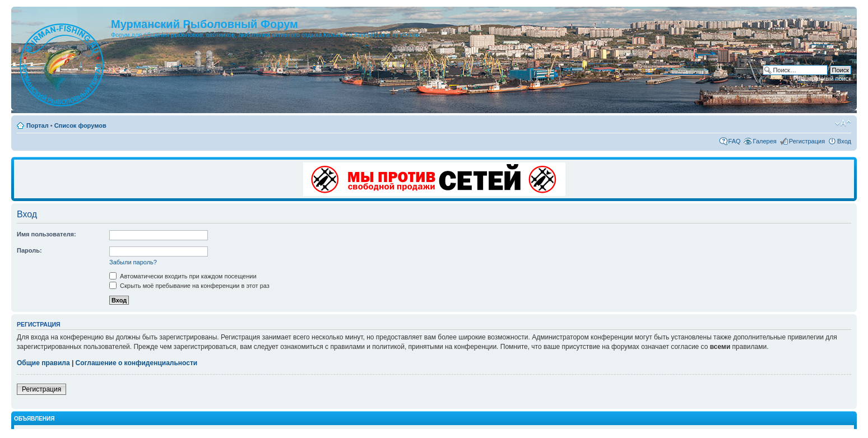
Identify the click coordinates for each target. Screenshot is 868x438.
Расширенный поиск (822, 78)
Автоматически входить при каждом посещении (183, 276)
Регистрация (807, 141)
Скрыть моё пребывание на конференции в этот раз (189, 286)
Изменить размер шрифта (843, 123)
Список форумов (80, 125)
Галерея (765, 141)
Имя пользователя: (47, 234)
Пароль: (29, 250)
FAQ (735, 141)
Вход (844, 141)
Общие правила (43, 363)
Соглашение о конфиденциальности (137, 363)
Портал (38, 125)
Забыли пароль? (133, 262)
